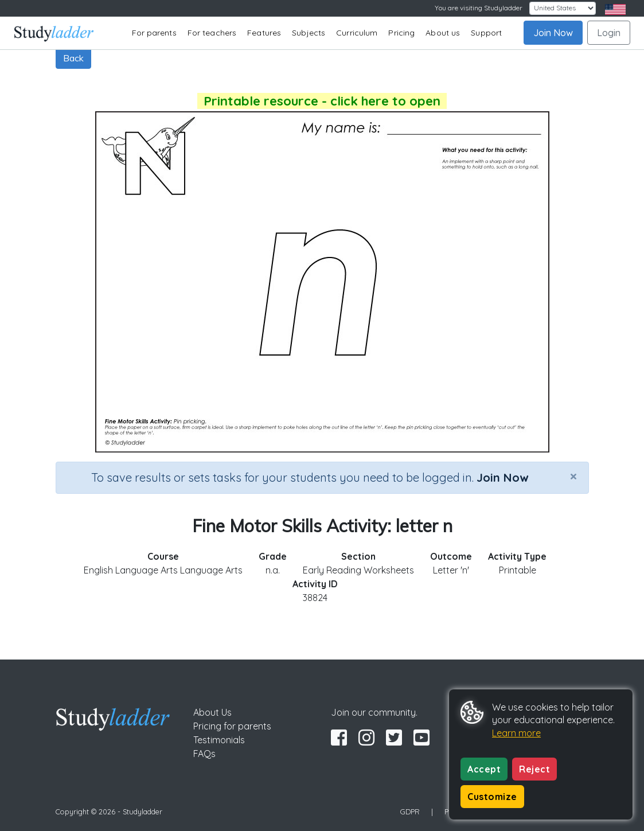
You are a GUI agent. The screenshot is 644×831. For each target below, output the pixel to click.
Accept (484, 769)
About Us (212, 712)
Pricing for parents (232, 726)
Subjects (309, 33)
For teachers (212, 33)
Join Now (553, 33)
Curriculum (357, 33)
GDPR (410, 812)
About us (443, 33)
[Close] (573, 476)
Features (264, 33)
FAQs (204, 754)
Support (486, 33)
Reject (534, 769)
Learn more (516, 733)
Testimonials (219, 740)
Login (609, 33)
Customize (492, 797)
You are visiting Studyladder (479, 8)
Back (73, 58)
